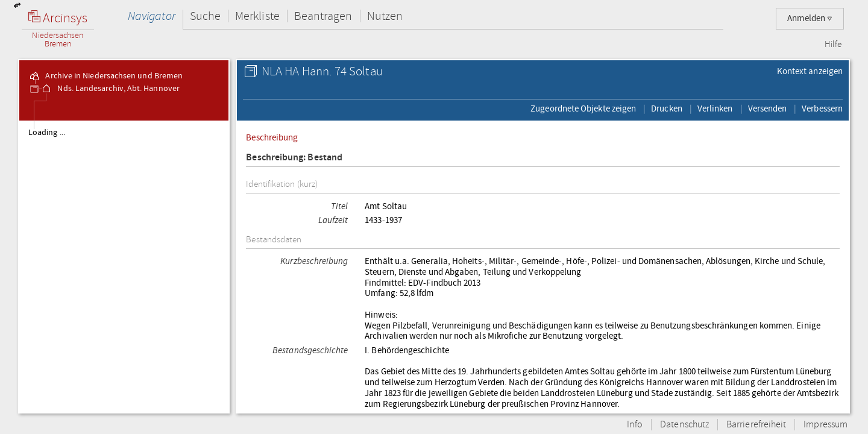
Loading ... (47, 133)
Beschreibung (272, 137)
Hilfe (833, 45)
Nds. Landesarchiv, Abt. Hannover (110, 89)
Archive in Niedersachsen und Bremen (105, 76)
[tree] (124, 266)
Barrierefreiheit (756, 425)
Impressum (826, 425)
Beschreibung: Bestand (294, 158)
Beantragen (323, 16)
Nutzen (385, 16)
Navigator (152, 16)
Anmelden (810, 18)
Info (635, 425)
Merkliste (257, 16)
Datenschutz (684, 425)
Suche (205, 16)
